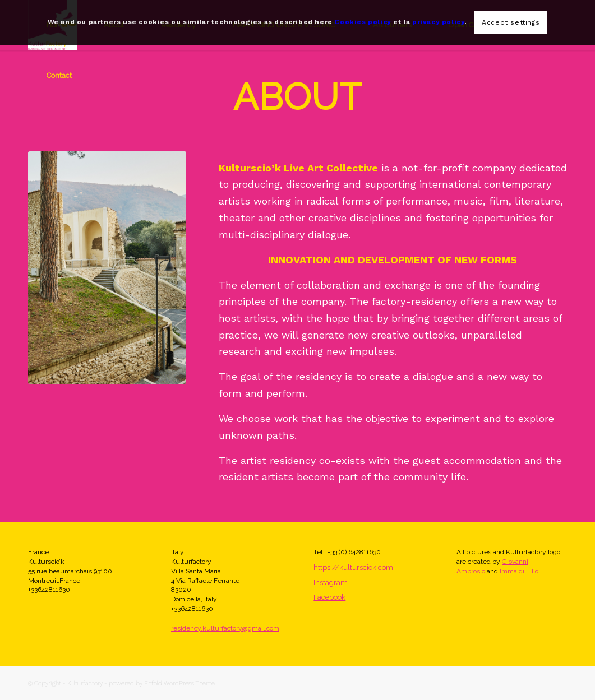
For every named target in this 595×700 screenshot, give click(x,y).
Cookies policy (363, 22)
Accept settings (511, 22)
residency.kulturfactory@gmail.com (225, 628)
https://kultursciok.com (353, 567)
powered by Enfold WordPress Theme (162, 683)
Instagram (331, 583)
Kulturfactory (85, 683)
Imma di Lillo (519, 571)
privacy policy (438, 22)
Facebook (329, 597)
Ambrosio (471, 571)
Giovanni (515, 562)
